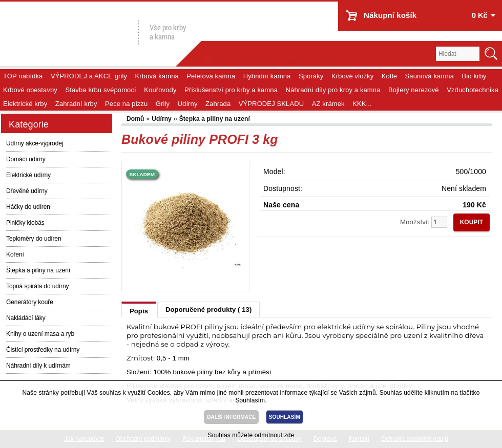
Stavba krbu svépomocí (100, 90)
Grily (163, 104)
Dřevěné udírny (27, 191)
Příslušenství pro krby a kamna (231, 90)
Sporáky (311, 76)
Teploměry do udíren (34, 239)
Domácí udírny (26, 159)
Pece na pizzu (126, 104)
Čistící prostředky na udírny (43, 350)
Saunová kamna (430, 76)
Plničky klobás (25, 223)
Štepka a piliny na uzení (38, 270)
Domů (136, 119)
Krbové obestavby (30, 90)
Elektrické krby (25, 104)
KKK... (362, 104)
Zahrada (218, 104)
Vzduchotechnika (473, 90)
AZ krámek (328, 104)
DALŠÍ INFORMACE (231, 417)
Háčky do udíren (28, 207)
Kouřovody (160, 90)
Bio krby (474, 76)
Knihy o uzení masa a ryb (40, 334)
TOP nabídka (23, 76)
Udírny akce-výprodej (35, 143)
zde (289, 435)
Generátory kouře (30, 302)
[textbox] (458, 54)
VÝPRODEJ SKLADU (271, 104)
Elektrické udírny (28, 175)
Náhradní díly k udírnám (38, 366)
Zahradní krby (76, 104)
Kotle (389, 76)
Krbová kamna (157, 76)
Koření (15, 254)
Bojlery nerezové (414, 90)
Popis (139, 311)
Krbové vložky (352, 76)
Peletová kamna (211, 76)
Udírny (188, 104)
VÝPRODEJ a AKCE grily (89, 76)
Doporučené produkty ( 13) (208, 310)
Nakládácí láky (26, 318)
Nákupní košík (390, 15)
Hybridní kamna (267, 76)
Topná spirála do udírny (37, 286)
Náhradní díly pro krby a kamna (333, 90)
